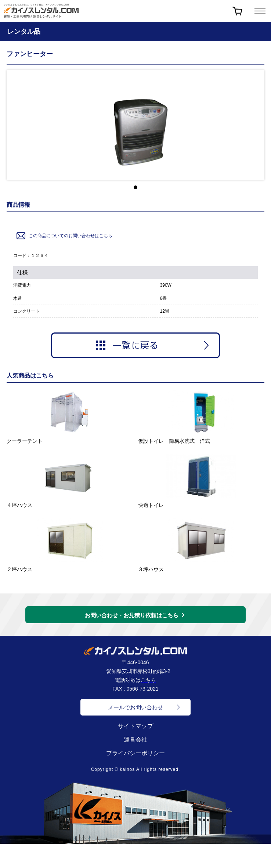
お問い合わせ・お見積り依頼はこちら (132, 615)
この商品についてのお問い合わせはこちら (64, 236)
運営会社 (135, 740)
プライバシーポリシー (135, 753)
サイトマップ (135, 726)
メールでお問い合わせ (135, 707)
